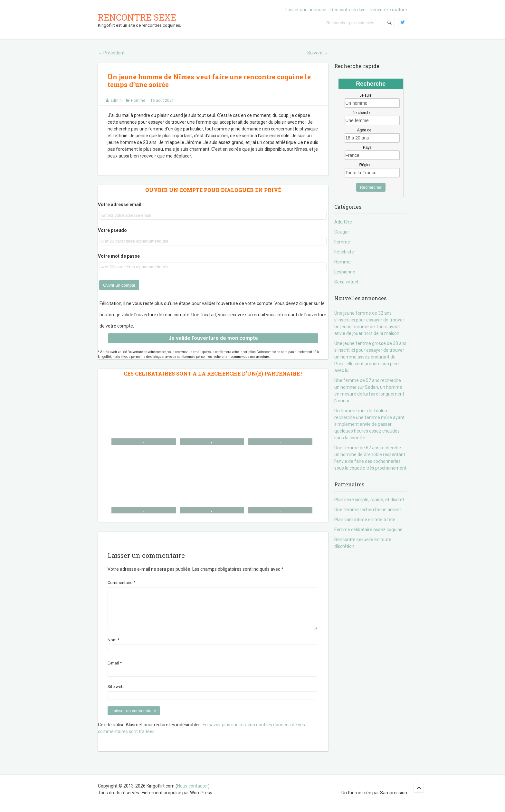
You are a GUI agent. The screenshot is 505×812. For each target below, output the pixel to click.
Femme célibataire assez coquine (368, 530)
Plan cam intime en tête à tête (365, 520)
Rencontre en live (348, 10)
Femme (342, 242)
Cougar (342, 232)
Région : (366, 165)
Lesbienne (345, 272)
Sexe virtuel (346, 282)
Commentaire (121, 583)
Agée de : (365, 130)
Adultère (343, 222)
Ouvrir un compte (119, 285)
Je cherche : (363, 113)
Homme (138, 100)
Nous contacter (193, 794)
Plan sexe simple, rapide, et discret (369, 500)
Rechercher (371, 187)
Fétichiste (344, 252)
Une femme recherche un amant (368, 510)
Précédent (111, 53)
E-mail (115, 671)
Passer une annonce (305, 10)
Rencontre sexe (137, 17)
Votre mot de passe (119, 256)
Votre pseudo (112, 230)
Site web (116, 694)
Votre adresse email (120, 205)
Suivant (318, 53)
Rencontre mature (388, 10)
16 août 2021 (162, 100)
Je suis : (367, 95)
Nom (114, 648)
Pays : (368, 148)
